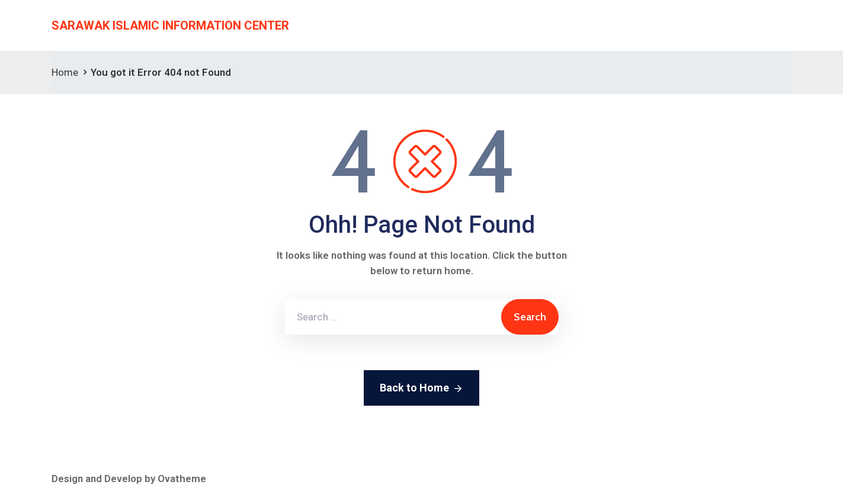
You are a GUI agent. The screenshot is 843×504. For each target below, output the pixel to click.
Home (65, 72)
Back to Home (421, 389)
